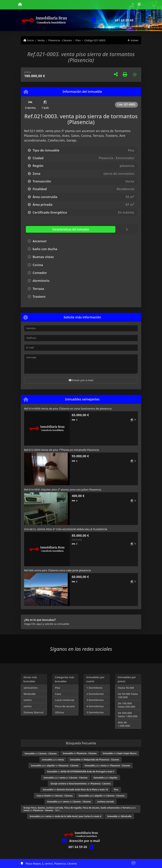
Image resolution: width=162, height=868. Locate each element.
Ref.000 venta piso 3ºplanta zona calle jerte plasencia (58, 570)
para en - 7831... (80, 809)
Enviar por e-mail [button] (81, 380)
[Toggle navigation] (139, 5)
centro (28, 700)
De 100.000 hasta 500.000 (126, 705)
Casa (58, 694)
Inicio (29, 40)
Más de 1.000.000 (124, 724)
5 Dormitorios (95, 712)
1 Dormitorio (94, 688)
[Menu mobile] (20, 5)
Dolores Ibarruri (34, 712)
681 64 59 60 (124, 20)
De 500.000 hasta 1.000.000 (128, 714)
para (53, 760)
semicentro (31, 688)
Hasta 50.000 (126, 688)
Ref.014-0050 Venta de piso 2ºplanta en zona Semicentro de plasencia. (68, 408)
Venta (41, 40)
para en (55, 766)
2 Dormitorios (95, 694)
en (41, 754)
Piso (78, 40)
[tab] (47, 229)
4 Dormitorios (95, 706)
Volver (133, 40)
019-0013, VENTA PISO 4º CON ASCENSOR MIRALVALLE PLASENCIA (66, 529)
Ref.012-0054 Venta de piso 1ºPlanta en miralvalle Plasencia (62, 450)
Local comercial (65, 700)
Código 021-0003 (95, 40)
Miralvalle (30, 694)
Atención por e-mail (81, 841)
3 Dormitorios (95, 700)
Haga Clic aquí (33, 624)
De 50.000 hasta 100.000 (128, 695)
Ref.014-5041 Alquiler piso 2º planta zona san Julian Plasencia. (63, 489)
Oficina (59, 712)
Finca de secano (65, 706)
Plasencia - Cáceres (60, 40)
